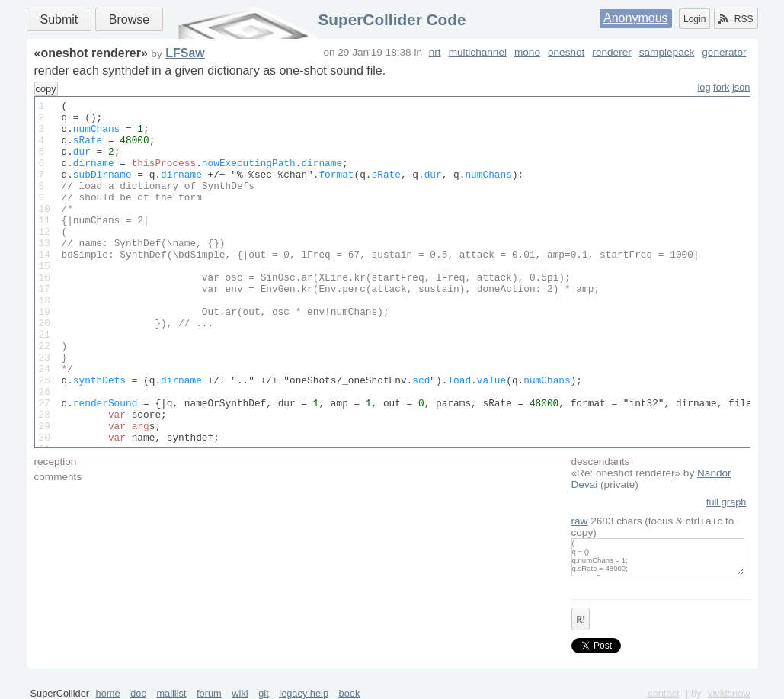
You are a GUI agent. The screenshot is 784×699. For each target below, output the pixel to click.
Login (694, 19)
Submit (59, 19)
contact (663, 693)
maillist (171, 693)
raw (580, 521)
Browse (129, 19)
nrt (435, 52)
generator (724, 52)
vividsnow (729, 693)
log (704, 87)
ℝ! (581, 620)
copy (46, 89)
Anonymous (636, 18)
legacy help (304, 693)
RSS (736, 19)
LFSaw (185, 53)
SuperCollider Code (392, 19)
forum (209, 693)
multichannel (478, 52)
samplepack (667, 52)
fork (721, 87)
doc (138, 693)
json (741, 87)
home (108, 693)
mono (527, 52)
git (264, 693)
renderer (611, 52)
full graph (726, 502)
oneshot (566, 52)
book (350, 693)
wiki (240, 693)
